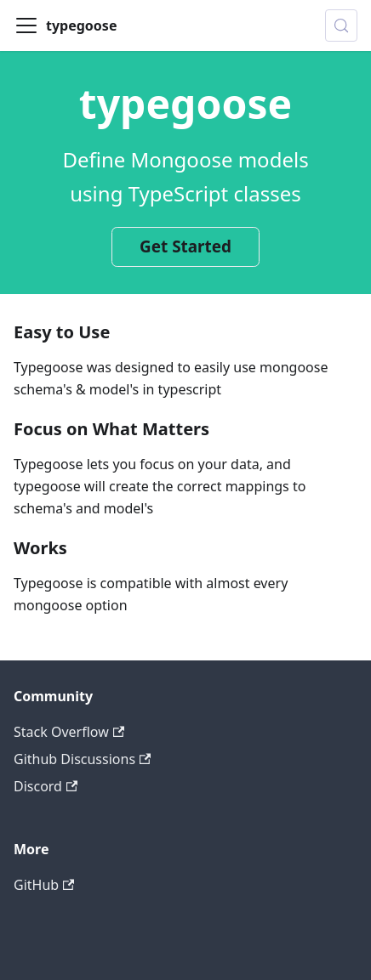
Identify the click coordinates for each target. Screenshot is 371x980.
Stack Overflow (69, 732)
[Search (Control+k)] (341, 25)
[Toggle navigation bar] (26, 25)
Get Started (185, 246)
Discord (46, 786)
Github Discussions (82, 759)
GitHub (44, 885)
